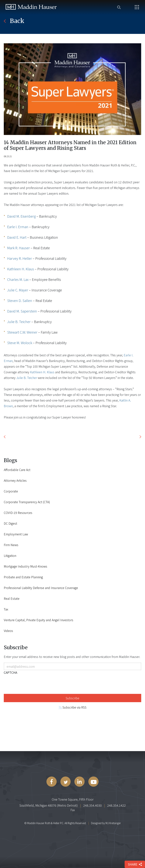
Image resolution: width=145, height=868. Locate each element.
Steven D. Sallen (20, 300)
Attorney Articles (15, 480)
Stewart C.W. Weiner (22, 332)
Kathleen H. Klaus (21, 269)
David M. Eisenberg (21, 216)
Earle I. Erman (18, 227)
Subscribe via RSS (73, 707)
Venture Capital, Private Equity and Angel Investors (39, 620)
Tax (6, 609)
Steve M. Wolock (20, 343)
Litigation (10, 556)
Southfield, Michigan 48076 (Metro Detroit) (49, 805)
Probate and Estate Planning (23, 577)
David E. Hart (17, 237)
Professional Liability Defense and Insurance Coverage (41, 588)
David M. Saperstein (22, 311)
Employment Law (16, 534)
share (135, 864)
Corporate (11, 491)
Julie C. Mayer (18, 290)
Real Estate (12, 598)
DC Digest (10, 523)
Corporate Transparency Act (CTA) (27, 502)
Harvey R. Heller (20, 258)
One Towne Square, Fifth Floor (73, 799)
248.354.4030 (93, 805)
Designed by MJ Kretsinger (106, 823)
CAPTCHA (10, 672)
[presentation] (32, 684)
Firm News (11, 545)
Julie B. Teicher (19, 322)
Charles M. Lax (18, 279)
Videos (8, 631)
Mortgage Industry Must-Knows (25, 566)
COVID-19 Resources (18, 513)
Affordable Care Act (17, 470)
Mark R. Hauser (19, 248)
